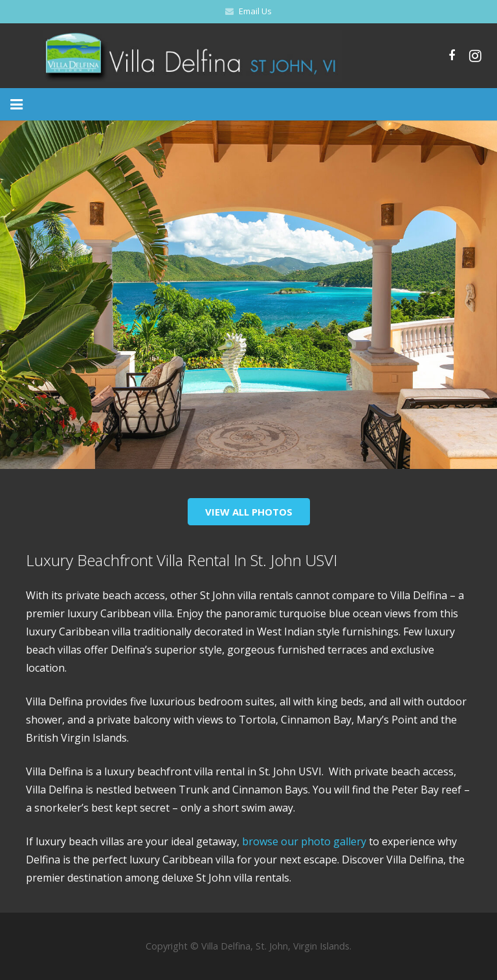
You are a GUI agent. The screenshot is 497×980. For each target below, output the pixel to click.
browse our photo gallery (303, 841)
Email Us (255, 11)
